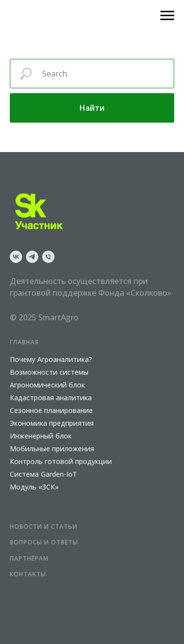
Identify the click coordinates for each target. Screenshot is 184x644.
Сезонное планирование (51, 410)
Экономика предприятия (52, 423)
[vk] (16, 257)
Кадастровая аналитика (51, 398)
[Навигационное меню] (167, 16)
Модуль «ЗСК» (34, 487)
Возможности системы (49, 372)
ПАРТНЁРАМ (29, 558)
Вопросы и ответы (44, 542)
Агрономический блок (47, 385)
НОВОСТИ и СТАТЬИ (44, 527)
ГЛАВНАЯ (24, 342)
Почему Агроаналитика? (51, 359)
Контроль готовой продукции (61, 461)
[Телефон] (48, 257)
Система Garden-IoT (43, 474)
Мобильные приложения (52, 449)
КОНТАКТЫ (28, 574)
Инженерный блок (41, 436)
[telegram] (32, 257)
